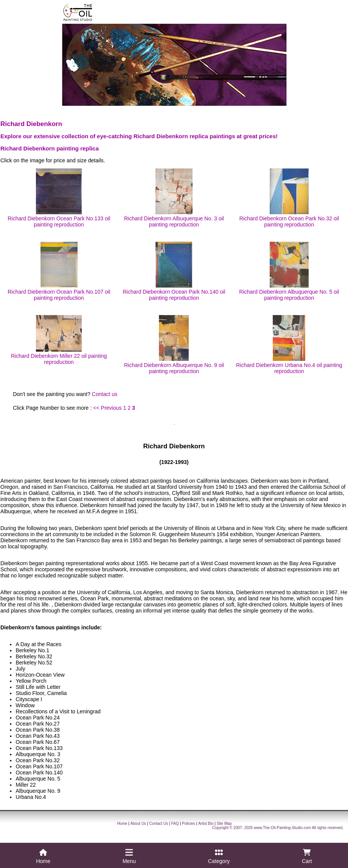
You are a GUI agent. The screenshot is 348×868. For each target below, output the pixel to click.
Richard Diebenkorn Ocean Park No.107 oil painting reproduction (59, 271)
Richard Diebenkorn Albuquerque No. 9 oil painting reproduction (174, 345)
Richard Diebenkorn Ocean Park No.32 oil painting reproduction (289, 198)
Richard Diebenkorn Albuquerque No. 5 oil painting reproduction (289, 271)
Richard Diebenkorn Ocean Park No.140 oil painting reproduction (174, 271)
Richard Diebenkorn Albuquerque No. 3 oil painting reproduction (174, 198)
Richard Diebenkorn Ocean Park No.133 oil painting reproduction (59, 198)
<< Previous (108, 408)
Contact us (104, 394)
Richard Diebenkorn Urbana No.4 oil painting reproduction (289, 345)
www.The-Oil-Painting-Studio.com (282, 828)
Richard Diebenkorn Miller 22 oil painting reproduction (59, 340)
